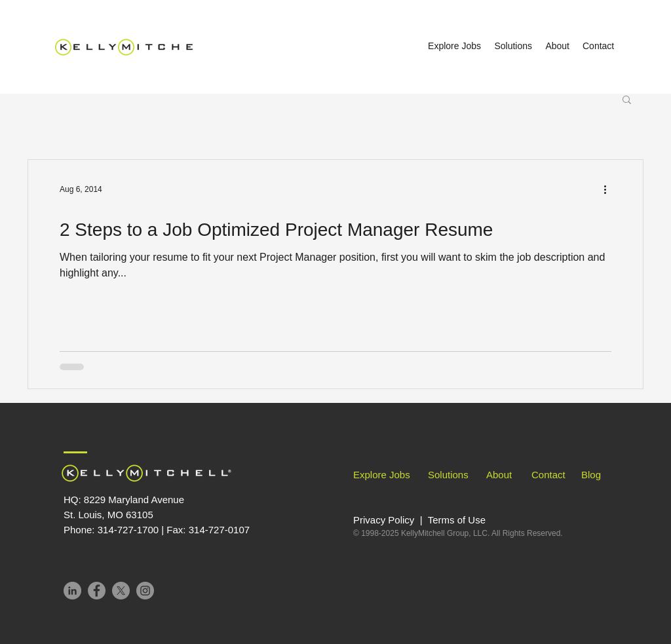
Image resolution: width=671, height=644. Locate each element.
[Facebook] (97, 591)
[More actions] (609, 189)
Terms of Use (457, 520)
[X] (121, 591)
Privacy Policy (385, 520)
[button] (627, 101)
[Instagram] (145, 591)
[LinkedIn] (72, 591)
